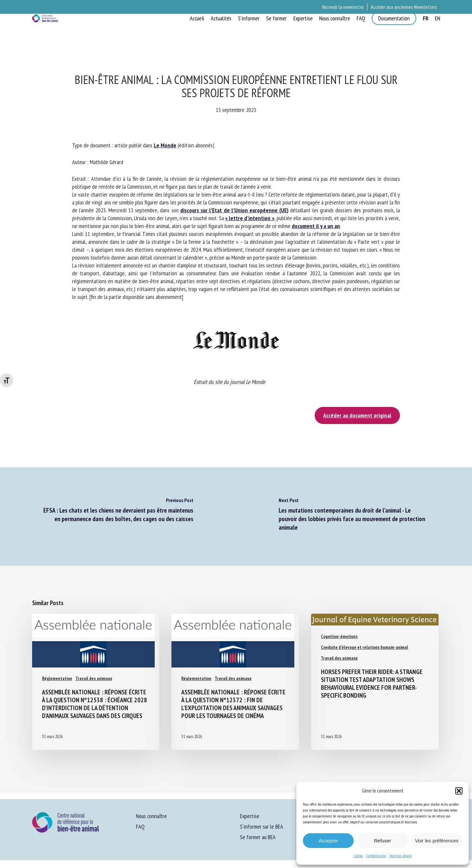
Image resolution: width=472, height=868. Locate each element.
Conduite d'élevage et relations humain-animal (364, 647)
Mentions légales (401, 856)
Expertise (250, 816)
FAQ (140, 826)
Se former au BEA (258, 837)
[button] (459, 791)
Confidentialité (376, 856)
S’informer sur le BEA (262, 826)
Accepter (328, 841)
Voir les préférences (437, 841)
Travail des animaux (94, 671)
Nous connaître (151, 816)
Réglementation (57, 671)
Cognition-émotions (339, 636)
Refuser (383, 841)
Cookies (358, 856)
